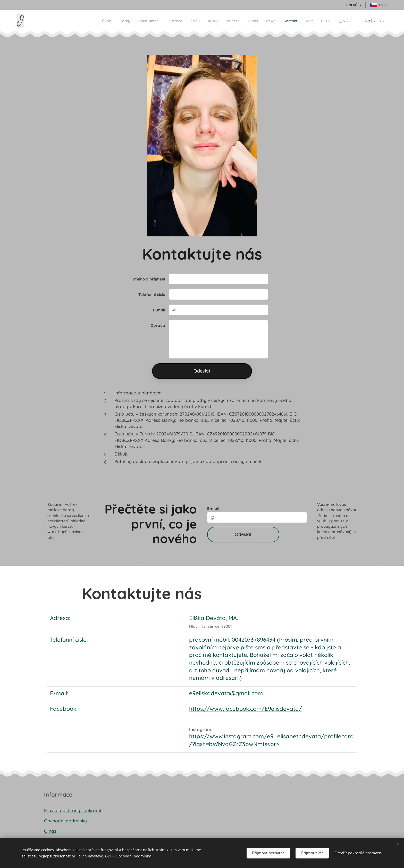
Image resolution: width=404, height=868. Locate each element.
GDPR (110, 856)
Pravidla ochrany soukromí (73, 810)
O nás (50, 831)
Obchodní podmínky (65, 820)
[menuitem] (75, 21)
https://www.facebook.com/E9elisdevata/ (246, 708)
